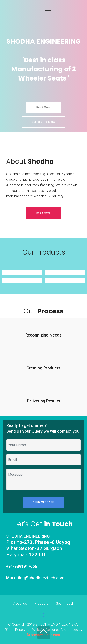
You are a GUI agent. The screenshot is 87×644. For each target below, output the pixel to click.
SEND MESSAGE (43, 502)
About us (20, 603)
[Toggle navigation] (48, 10)
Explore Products (43, 122)
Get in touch (65, 603)
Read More (43, 108)
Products (41, 603)
